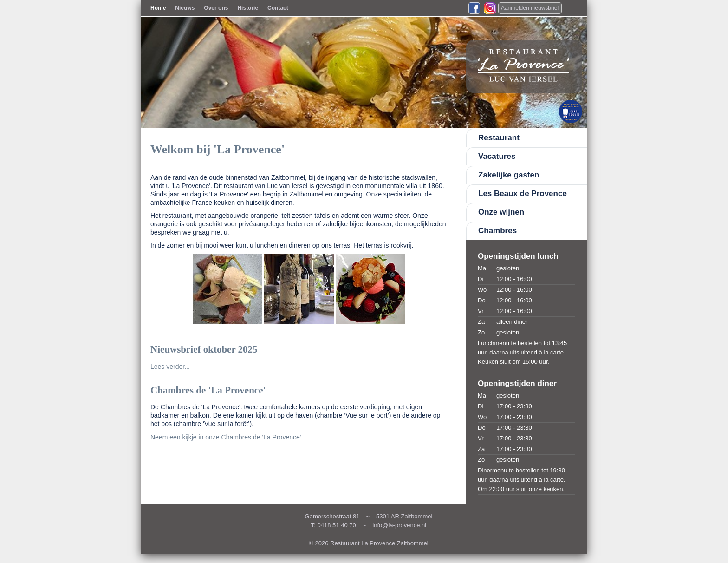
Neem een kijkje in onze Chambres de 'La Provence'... (228, 437)
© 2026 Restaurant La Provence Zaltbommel (368, 543)
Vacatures (497, 156)
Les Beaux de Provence (523, 193)
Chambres (497, 231)
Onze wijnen (501, 212)
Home (158, 8)
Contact (278, 8)
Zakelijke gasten (509, 175)
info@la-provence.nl (399, 525)
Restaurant (499, 138)
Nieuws (185, 8)
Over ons (216, 8)
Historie (248, 8)
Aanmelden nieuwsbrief (530, 8)
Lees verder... (170, 367)
